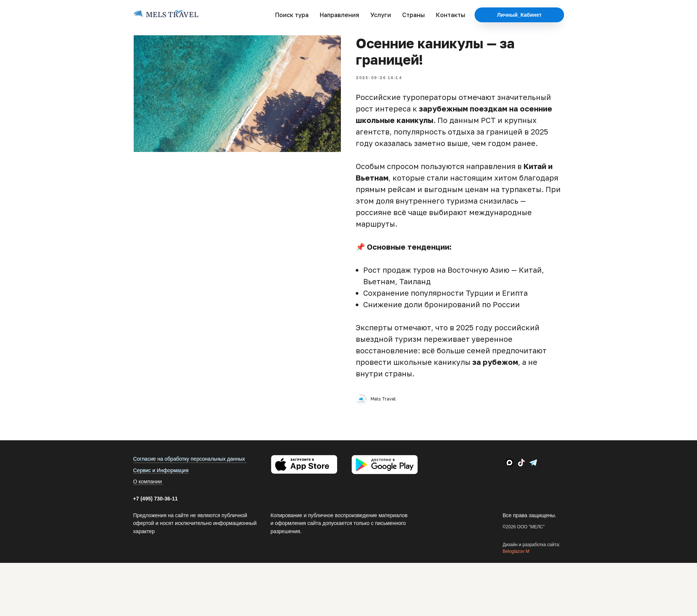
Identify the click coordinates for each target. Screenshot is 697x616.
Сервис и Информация (161, 470)
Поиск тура (292, 15)
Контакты (451, 15)
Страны (413, 15)
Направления (339, 15)
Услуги (381, 15)
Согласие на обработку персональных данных (189, 459)
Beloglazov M (516, 551)
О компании (148, 482)
